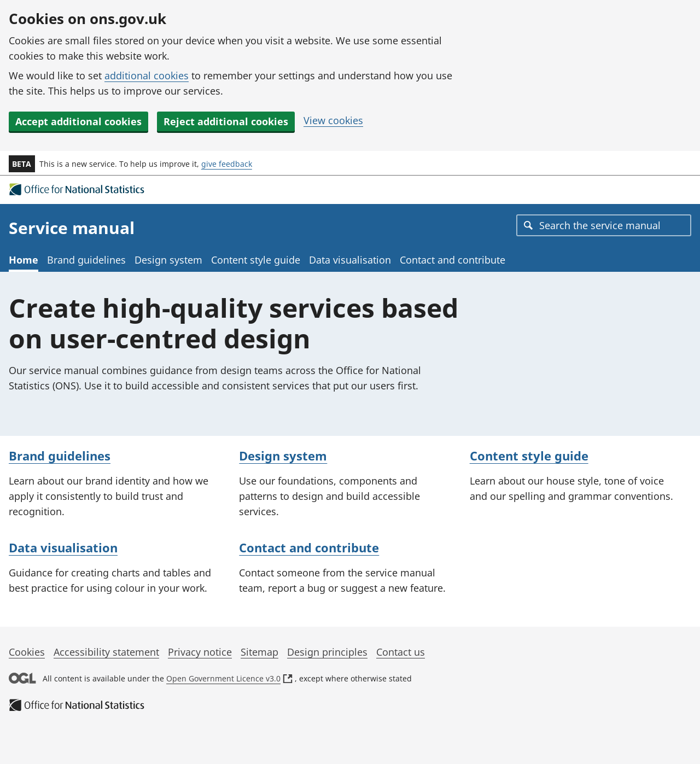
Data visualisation (350, 260)
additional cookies (147, 75)
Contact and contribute (453, 260)
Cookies (27, 652)
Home (24, 260)
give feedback (227, 164)
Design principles (327, 652)
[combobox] (604, 225)
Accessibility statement (106, 652)
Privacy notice (200, 652)
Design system (168, 260)
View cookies (333, 120)
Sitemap (259, 652)
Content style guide (256, 260)
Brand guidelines (86, 260)
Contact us (401, 652)
